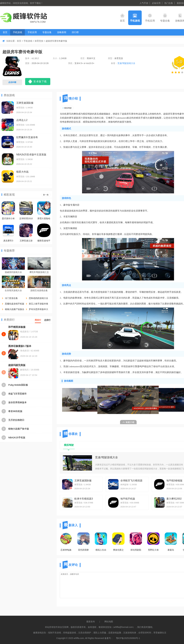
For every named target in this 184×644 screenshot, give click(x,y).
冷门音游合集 (11, 298)
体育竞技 (39, 41)
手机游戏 (135, 18)
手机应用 (150, 18)
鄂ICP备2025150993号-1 (128, 638)
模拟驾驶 (67, 108)
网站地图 (109, 622)
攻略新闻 (62, 32)
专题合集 (165, 18)
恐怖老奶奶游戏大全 (38, 298)
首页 (122, 18)
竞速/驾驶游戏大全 (126, 63)
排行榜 (75, 32)
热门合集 (169, 3)
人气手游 (144, 3)
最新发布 (91, 622)
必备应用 (156, 3)
